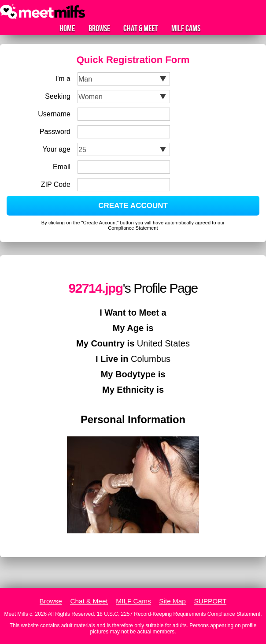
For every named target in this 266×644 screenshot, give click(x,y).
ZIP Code (56, 184)
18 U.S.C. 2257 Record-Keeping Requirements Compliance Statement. (179, 614)
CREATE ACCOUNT (133, 206)
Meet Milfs (16, 614)
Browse (99, 29)
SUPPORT (211, 601)
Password (55, 132)
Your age (57, 149)
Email (62, 167)
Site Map (172, 601)
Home (67, 29)
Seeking (58, 96)
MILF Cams (186, 29)
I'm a (63, 79)
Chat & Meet (140, 29)
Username (54, 114)
